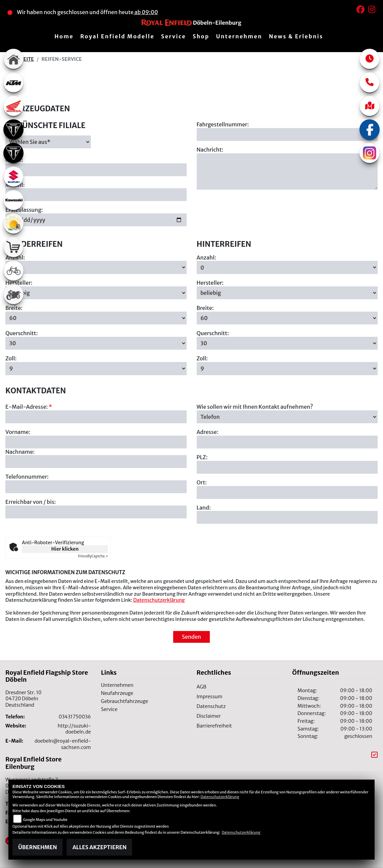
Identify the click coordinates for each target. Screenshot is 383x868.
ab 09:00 (146, 12)
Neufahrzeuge (117, 693)
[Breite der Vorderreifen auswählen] (96, 318)
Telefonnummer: (27, 513)
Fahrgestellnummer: (223, 124)
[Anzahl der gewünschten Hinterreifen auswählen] (287, 268)
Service (109, 709)
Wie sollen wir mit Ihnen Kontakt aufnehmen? (255, 443)
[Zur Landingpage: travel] (13, 224)
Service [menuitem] (174, 36)
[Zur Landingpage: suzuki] (13, 176)
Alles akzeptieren (99, 847)
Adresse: (208, 468)
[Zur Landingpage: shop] (13, 247)
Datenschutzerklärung (159, 600)
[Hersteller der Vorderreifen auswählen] (96, 293)
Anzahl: (206, 258)
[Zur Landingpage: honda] (13, 106)
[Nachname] (96, 498)
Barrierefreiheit (214, 726)
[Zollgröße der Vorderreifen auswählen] (96, 368)
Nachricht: (210, 150)
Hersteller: (210, 283)
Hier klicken (65, 549)
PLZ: (202, 493)
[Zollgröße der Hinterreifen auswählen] (287, 368)
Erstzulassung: (24, 210)
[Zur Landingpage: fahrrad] (13, 271)
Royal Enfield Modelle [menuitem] (117, 36)
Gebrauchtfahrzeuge (124, 701)
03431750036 (75, 717)
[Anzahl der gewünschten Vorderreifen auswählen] (96, 268)
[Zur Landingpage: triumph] (13, 129)
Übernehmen (37, 847)
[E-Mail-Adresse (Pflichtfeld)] (96, 453)
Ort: (202, 518)
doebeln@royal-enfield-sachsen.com (63, 744)
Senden (191, 637)
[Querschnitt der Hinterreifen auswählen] (287, 343)
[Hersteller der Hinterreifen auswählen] (287, 293)
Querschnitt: (22, 333)
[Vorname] (96, 478)
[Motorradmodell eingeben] (96, 195)
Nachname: (20, 488)
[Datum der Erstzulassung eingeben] (96, 220)
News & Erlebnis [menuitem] (296, 36)
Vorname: (18, 468)
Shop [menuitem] (201, 36)
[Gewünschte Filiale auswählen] (48, 142)
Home (64, 36)
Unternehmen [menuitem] (239, 36)
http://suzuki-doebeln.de (74, 729)
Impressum (210, 697)
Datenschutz (211, 706)
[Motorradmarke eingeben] (96, 170)
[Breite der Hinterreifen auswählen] (287, 318)
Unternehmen (117, 685)
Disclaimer (209, 716)
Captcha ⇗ (93, 556)
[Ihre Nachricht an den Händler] (287, 171)
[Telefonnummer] (96, 523)
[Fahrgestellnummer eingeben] (287, 134)
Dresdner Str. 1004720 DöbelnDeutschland (23, 699)
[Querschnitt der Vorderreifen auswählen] (96, 343)
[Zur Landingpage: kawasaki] (13, 200)
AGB (202, 687)
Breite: (14, 308)
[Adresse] (287, 478)
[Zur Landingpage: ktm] (13, 82)
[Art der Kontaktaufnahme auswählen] (287, 453)
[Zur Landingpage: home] (13, 59)
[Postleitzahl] (287, 503)
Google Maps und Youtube (45, 820)
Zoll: (11, 359)
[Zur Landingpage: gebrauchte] (13, 294)
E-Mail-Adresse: (29, 443)
